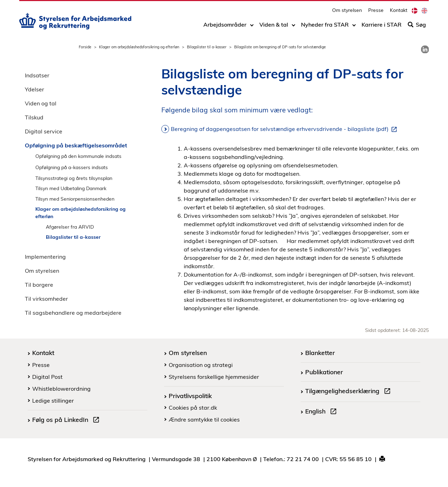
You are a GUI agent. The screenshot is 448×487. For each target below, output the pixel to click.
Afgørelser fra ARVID (70, 227)
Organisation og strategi (201, 365)
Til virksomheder (46, 299)
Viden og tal (41, 103)
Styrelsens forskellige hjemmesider (214, 377)
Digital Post (47, 377)
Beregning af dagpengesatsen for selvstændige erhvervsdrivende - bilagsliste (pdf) (285, 129)
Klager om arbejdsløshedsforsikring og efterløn (139, 47)
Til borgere (39, 285)
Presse (376, 12)
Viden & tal (274, 27)
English (322, 412)
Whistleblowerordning (61, 389)
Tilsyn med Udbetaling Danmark (71, 188)
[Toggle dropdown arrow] (252, 27)
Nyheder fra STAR (325, 27)
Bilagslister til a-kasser (207, 47)
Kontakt (399, 12)
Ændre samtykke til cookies (204, 419)
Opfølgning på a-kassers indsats (72, 167)
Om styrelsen (347, 12)
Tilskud (34, 117)
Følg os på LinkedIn (67, 420)
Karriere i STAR (381, 27)
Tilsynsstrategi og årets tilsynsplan (74, 178)
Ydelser (34, 89)
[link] (425, 49)
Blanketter (320, 353)
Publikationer (324, 372)
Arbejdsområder (225, 27)
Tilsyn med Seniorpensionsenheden (75, 199)
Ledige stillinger (53, 401)
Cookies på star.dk (193, 408)
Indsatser (37, 75)
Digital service (44, 131)
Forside (85, 47)
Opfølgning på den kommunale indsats (78, 156)
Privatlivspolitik (190, 396)
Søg (417, 27)
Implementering (45, 257)
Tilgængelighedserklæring (349, 392)
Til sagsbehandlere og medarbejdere (73, 313)
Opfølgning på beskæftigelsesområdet (76, 145)
